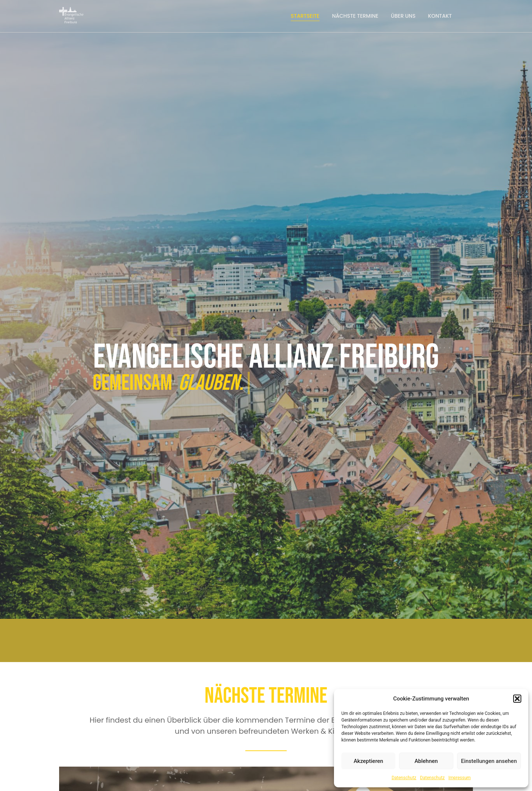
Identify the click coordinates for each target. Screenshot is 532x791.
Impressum (460, 778)
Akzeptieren (368, 761)
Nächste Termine (355, 16)
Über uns (403, 16)
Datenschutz (404, 778)
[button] (517, 699)
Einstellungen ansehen (489, 761)
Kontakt (440, 16)
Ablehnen (426, 761)
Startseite (305, 16)
